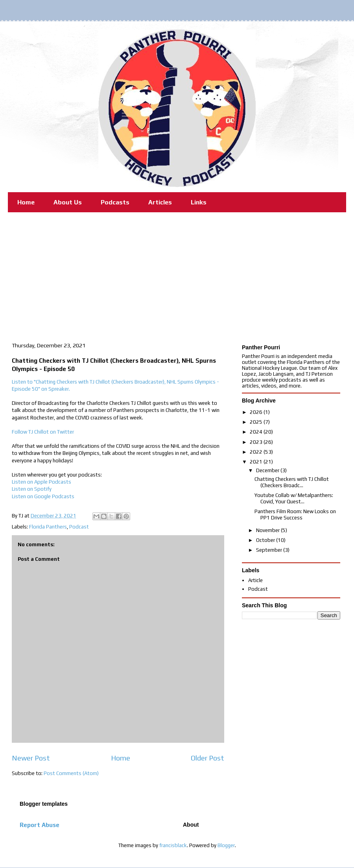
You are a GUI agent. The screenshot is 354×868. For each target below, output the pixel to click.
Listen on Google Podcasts (43, 496)
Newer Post (31, 758)
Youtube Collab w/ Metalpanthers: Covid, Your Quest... (294, 498)
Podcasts (115, 202)
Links (199, 202)
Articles (160, 202)
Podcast (79, 527)
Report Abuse (40, 825)
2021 (257, 462)
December (268, 470)
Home (26, 202)
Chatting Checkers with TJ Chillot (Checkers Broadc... (292, 482)
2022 (257, 452)
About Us (68, 202)
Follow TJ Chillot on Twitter (43, 432)
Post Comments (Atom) (71, 773)
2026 (257, 412)
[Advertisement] (177, 271)
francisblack (173, 845)
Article (255, 580)
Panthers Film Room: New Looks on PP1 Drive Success (295, 515)
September (270, 550)
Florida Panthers (48, 527)
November (268, 530)
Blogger (226, 845)
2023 (257, 442)
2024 (257, 432)
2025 (257, 422)
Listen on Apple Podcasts (41, 482)
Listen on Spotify (32, 489)
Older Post (207, 758)
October (266, 540)
